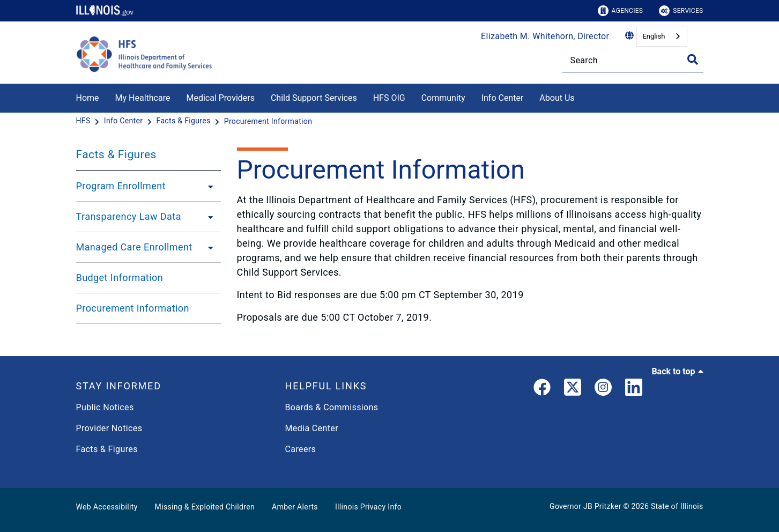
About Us (557, 98)
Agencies (621, 11)
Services (681, 11)
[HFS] (84, 121)
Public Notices (105, 407)
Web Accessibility (107, 507)
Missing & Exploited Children (205, 507)
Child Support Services (314, 98)
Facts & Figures (116, 154)
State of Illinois (677, 506)
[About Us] (583, 96)
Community (443, 98)
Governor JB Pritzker (585, 506)
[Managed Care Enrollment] (207, 247)
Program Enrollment (121, 186)
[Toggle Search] (693, 60)
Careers (301, 449)
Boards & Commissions (332, 407)
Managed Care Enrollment (134, 247)
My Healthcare (143, 98)
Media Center (312, 428)
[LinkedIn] (634, 389)
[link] (542, 389)
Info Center (503, 98)
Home (88, 98)
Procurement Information (133, 308)
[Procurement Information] (268, 121)
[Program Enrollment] (207, 186)
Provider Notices (109, 428)
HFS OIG (389, 98)
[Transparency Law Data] (207, 217)
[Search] (633, 60)
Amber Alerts (295, 507)
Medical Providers (220, 98)
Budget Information (120, 278)
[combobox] (662, 36)
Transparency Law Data (129, 216)
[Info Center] (124, 121)
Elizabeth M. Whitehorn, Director (545, 36)
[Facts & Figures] (185, 121)
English (654, 36)
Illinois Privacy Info (368, 507)
